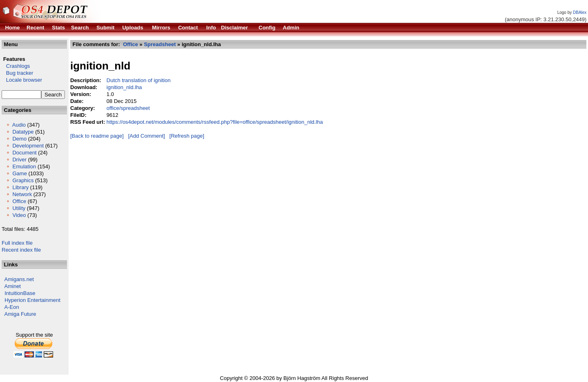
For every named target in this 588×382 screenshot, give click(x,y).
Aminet (13, 286)
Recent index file (21, 250)
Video (19, 215)
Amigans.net (19, 279)
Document (24, 153)
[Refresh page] (187, 136)
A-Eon (12, 307)
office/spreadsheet (128, 108)
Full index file (17, 243)
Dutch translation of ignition (139, 80)
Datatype (23, 132)
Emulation (24, 166)
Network (22, 194)
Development (28, 146)
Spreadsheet (160, 44)
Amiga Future (20, 314)
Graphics (23, 180)
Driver (19, 160)
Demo (19, 139)
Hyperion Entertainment (32, 300)
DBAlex (580, 12)
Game (19, 173)
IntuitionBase (20, 293)
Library (20, 187)
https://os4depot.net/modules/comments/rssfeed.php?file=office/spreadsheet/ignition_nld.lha (215, 122)
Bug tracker (17, 73)
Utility (19, 208)
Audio (19, 125)
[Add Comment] (147, 136)
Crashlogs (16, 66)
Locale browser (22, 80)
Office (19, 201)
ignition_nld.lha (124, 87)
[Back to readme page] (97, 136)
